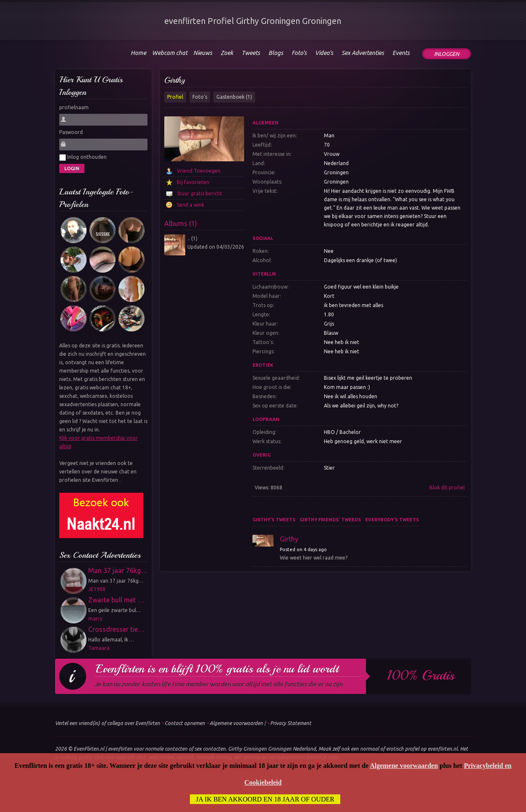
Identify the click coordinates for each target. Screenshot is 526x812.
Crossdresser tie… (116, 629)
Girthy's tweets (274, 520)
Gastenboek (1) (234, 97)
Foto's (200, 97)
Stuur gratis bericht (200, 193)
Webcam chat (170, 53)
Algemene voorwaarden (236, 723)
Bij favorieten (193, 182)
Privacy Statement (291, 723)
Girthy (175, 80)
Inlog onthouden (83, 158)
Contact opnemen (185, 723)
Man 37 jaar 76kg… (118, 570)
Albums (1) (181, 223)
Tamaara (99, 648)
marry (95, 619)
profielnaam (74, 107)
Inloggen (447, 54)
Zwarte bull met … (116, 600)
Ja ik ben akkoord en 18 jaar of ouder (265, 799)
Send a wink (191, 205)
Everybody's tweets (392, 520)
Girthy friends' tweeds (330, 520)
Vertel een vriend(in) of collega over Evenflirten (108, 723)
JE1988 (97, 589)
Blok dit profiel (447, 487)
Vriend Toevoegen (199, 171)
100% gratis (421, 675)
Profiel (175, 97)
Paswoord (71, 132)
